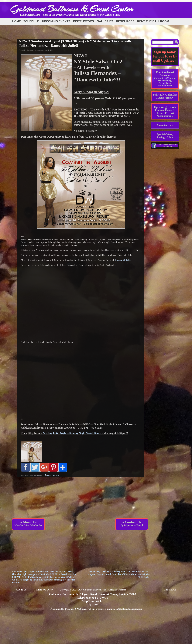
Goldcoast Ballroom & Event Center (72, 9)
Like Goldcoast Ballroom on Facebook (168, 145)
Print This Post (53, 476)
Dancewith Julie (123, 260)
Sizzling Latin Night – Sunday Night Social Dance (72, 433)
